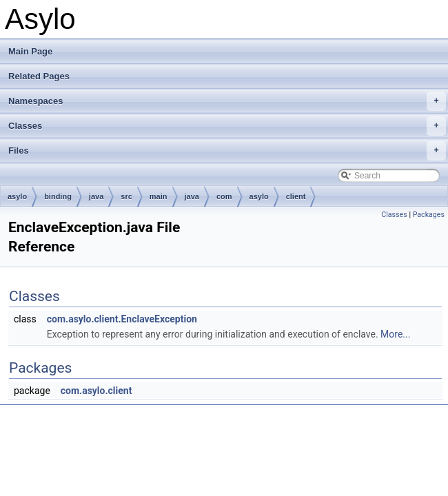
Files (227, 151)
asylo (17, 196)
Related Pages (39, 76)
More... (395, 334)
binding (58, 196)
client (296, 196)
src (126, 196)
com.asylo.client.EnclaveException (122, 319)
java (96, 196)
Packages (429, 215)
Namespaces (227, 101)
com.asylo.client (96, 391)
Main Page (30, 51)
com (224, 196)
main (159, 196)
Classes (227, 126)
